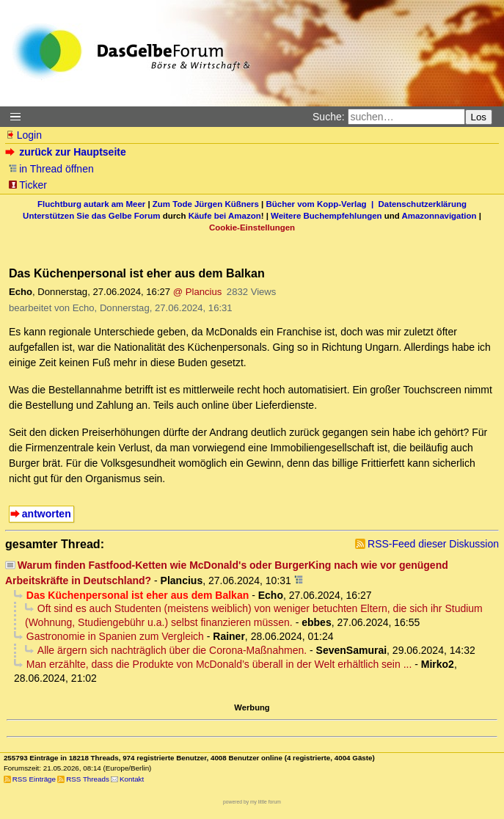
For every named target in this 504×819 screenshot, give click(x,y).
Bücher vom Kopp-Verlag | (322, 204)
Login (23, 135)
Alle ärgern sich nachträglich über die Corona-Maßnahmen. (172, 650)
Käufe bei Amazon (225, 216)
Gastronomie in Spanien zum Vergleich (115, 636)
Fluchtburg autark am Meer (91, 204)
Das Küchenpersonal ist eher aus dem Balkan (138, 595)
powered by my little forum (252, 802)
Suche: (329, 117)
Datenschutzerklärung (423, 204)
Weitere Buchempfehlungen (326, 216)
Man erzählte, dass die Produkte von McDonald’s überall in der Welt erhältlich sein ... (219, 664)
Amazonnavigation (439, 216)
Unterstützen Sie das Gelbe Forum (91, 216)
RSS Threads (88, 779)
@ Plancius (198, 292)
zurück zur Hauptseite (67, 152)
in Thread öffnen (51, 169)
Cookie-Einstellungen (252, 227)
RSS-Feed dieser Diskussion (433, 544)
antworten (47, 514)
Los (479, 117)
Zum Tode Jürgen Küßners (206, 204)
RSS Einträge (34, 779)
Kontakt (132, 779)
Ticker (28, 185)
